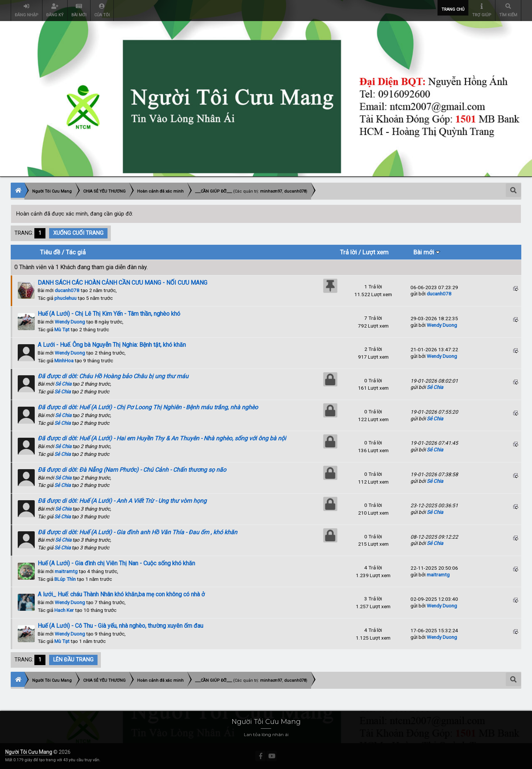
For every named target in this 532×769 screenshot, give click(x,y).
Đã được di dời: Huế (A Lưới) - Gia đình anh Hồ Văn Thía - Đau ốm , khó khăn (137, 532)
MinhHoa (64, 360)
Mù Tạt (62, 329)
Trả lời (348, 252)
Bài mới (427, 252)
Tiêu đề (50, 252)
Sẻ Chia (63, 384)
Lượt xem (376, 252)
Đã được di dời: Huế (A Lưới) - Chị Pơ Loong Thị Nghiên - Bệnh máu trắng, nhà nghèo (148, 407)
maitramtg (66, 571)
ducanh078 (67, 290)
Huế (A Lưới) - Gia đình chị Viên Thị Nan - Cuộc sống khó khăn (116, 563)
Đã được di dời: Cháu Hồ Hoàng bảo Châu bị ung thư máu (113, 376)
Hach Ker (64, 610)
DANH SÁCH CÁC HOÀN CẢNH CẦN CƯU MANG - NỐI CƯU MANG (122, 283)
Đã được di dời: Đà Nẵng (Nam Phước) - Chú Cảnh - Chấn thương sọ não (132, 470)
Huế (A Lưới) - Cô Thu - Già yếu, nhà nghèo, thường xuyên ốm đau (120, 626)
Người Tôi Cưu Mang (29, 752)
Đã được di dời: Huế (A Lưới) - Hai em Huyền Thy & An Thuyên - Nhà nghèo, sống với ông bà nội (162, 438)
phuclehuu (65, 298)
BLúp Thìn (65, 579)
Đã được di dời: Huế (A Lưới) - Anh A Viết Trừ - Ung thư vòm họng (122, 501)
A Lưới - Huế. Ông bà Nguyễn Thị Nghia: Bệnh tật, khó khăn (112, 345)
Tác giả (76, 252)
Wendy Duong (70, 322)
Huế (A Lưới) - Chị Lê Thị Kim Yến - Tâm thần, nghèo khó (109, 314)
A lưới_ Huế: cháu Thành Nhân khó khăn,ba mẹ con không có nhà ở (121, 594)
